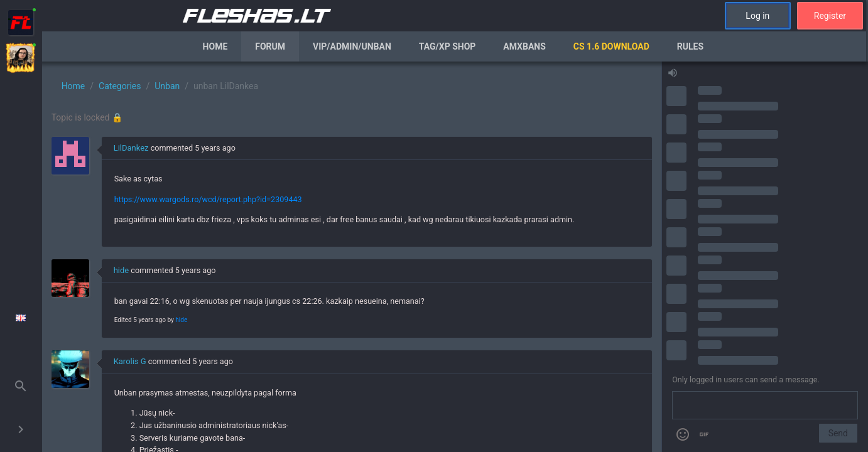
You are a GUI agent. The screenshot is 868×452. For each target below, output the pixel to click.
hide (122, 270)
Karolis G (130, 361)
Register (830, 16)
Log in (757, 16)
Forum (270, 46)
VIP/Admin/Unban (352, 46)
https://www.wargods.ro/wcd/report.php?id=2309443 (208, 199)
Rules (690, 46)
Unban (167, 86)
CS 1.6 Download (611, 46)
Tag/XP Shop (448, 46)
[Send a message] (765, 406)
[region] (352, 257)
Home (215, 46)
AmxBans (524, 46)
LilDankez (131, 148)
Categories (120, 86)
